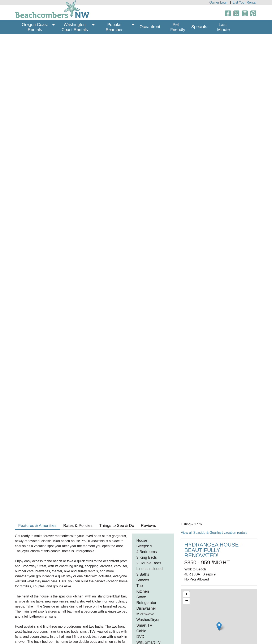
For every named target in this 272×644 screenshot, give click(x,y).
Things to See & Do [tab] (117, 525)
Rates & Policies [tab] (78, 525)
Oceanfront (150, 27)
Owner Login (219, 2)
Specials (199, 27)
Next (249, 103)
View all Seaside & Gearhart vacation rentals (214, 533)
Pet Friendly (178, 27)
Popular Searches (115, 27)
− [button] (187, 601)
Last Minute (224, 27)
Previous (23, 103)
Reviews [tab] (148, 525)
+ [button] (187, 595)
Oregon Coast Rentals (35, 27)
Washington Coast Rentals (75, 27)
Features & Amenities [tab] (37, 525)
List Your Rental (245, 2)
